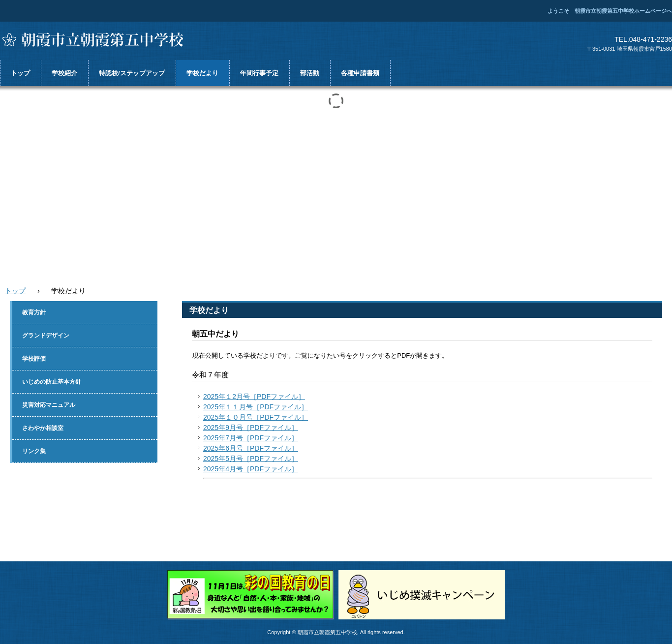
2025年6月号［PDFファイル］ (251, 448)
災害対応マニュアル (49, 405)
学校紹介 (64, 73)
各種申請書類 (360, 73)
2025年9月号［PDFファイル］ (251, 428)
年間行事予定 (259, 73)
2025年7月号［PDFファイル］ (251, 438)
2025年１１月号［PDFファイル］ (256, 407)
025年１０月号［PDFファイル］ (258, 417)
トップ (20, 73)
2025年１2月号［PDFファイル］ (254, 397)
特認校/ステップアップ (132, 73)
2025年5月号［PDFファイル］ (251, 459)
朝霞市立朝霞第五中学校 (98, 40)
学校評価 (34, 359)
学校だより (202, 73)
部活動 (310, 73)
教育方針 (34, 312)
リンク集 (34, 451)
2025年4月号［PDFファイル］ (251, 469)
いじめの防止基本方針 (52, 382)
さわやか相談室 (43, 428)
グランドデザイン (46, 336)
